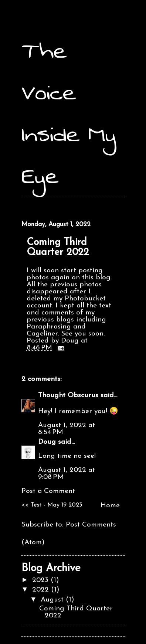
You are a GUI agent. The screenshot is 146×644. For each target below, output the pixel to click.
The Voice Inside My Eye (69, 113)
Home (110, 506)
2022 (42, 590)
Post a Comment (48, 491)
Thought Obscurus (68, 396)
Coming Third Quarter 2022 (58, 248)
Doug (47, 442)
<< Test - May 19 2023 (52, 505)
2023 (41, 580)
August (53, 600)
